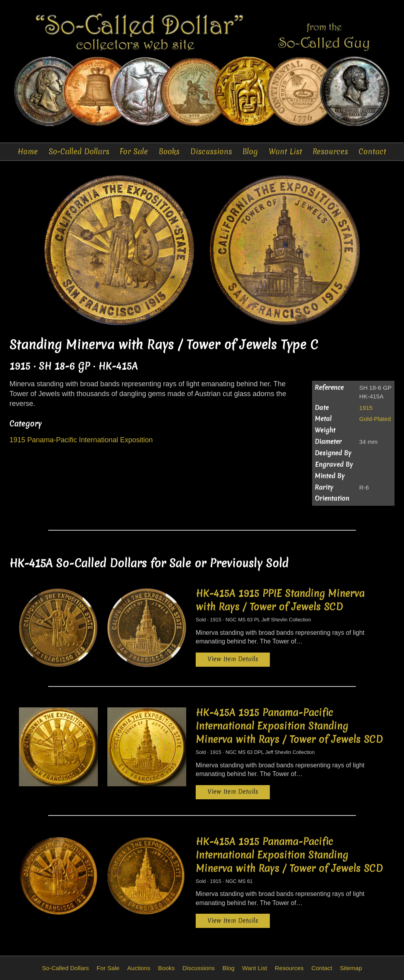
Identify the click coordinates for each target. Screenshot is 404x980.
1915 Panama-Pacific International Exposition (81, 440)
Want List (285, 151)
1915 (366, 408)
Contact (372, 151)
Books (169, 151)
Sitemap (351, 968)
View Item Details (233, 659)
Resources (330, 151)
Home (29, 151)
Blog (251, 151)
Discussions (211, 151)
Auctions (139, 968)
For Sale (135, 151)
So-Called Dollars (79, 151)
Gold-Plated (375, 419)
